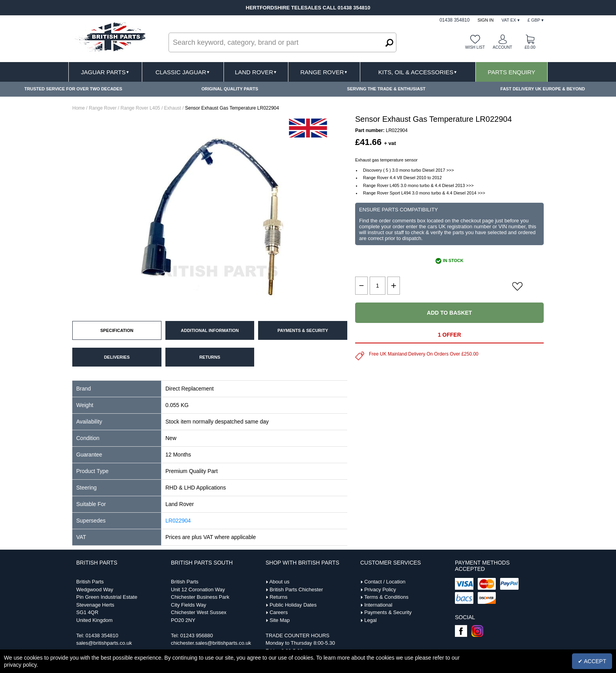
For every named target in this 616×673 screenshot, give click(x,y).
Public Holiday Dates (293, 605)
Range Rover (324, 72)
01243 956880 (197, 635)
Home (79, 108)
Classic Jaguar (183, 72)
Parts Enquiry (512, 72)
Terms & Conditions (386, 597)
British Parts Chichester (296, 590)
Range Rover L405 (140, 108)
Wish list (475, 47)
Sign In (485, 20)
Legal (370, 620)
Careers (279, 612)
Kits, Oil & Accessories (418, 72)
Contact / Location (385, 582)
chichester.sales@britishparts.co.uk (211, 643)
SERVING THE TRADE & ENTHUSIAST (386, 89)
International (378, 605)
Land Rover (256, 72)
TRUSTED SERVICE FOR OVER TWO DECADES (73, 89)
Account (502, 47)
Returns (279, 597)
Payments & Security (388, 612)
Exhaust (173, 108)
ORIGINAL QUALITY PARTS (230, 89)
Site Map (280, 620)
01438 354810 (102, 635)
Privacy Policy (380, 590)
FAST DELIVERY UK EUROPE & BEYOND (543, 89)
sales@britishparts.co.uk (104, 643)
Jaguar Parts (105, 72)
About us (279, 582)
